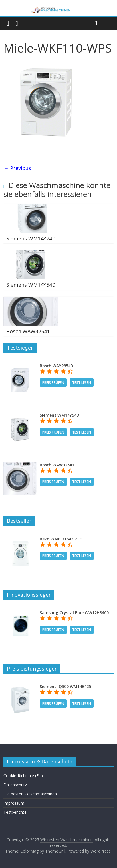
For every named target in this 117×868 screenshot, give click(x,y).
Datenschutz (15, 785)
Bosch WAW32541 (28, 331)
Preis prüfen (53, 383)
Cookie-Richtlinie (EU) (23, 776)
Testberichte (15, 812)
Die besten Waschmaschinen (30, 794)
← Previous (17, 168)
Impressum (14, 803)
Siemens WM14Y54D (31, 285)
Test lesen (82, 383)
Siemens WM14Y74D (31, 238)
